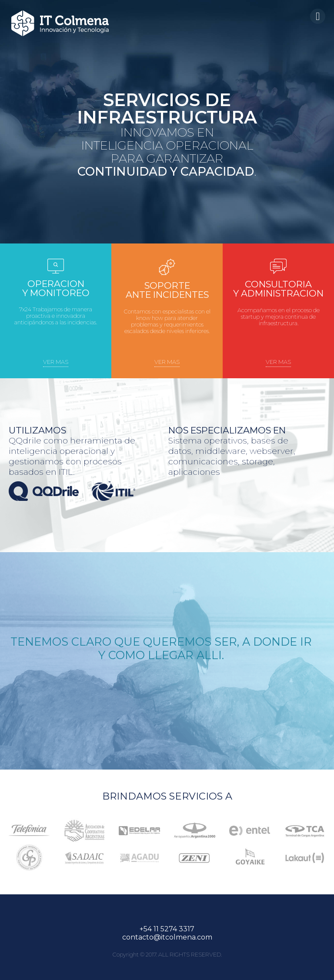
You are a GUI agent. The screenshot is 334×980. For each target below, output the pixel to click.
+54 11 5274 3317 (167, 929)
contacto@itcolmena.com (167, 937)
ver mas (56, 362)
